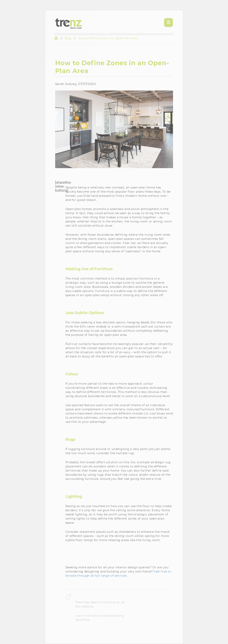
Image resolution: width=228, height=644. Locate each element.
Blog (68, 38)
